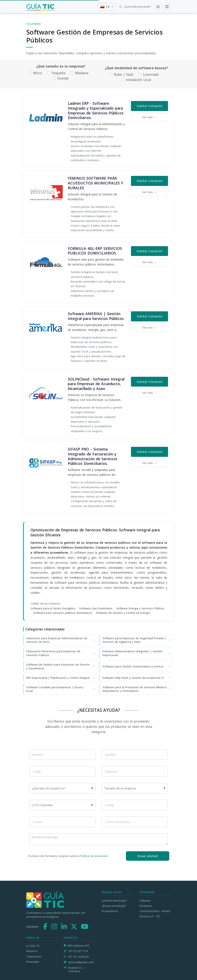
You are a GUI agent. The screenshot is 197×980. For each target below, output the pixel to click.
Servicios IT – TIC (150, 916)
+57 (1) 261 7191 (78, 951)
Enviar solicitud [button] (147, 856)
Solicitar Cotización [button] (149, 106)
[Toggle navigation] (167, 7)
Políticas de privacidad (94, 856)
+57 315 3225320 (78, 957)
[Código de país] (62, 805)
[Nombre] (62, 755)
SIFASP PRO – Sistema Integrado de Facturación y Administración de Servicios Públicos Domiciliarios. (93, 456)
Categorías (147, 892)
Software (145, 901)
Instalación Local (138, 80)
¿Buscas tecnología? (114, 906)
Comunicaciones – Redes (155, 911)
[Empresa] (135, 771)
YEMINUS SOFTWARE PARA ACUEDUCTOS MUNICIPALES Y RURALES (95, 183)
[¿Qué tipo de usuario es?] (62, 788)
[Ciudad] (62, 822)
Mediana (82, 73)
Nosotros (32, 951)
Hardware (146, 906)
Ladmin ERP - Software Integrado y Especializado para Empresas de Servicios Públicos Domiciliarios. (96, 110)
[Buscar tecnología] (135, 7)
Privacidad (33, 962)
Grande (63, 78)
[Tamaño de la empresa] (135, 788)
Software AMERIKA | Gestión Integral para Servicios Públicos (96, 316)
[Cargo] (62, 771)
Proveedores (110, 911)
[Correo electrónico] (135, 822)
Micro (38, 73)
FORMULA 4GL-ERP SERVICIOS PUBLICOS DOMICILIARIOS (95, 251)
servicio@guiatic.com (81, 962)
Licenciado (151, 75)
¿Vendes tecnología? (114, 901)
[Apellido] (135, 755)
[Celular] (135, 805)
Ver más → (149, 117)
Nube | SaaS (123, 75)
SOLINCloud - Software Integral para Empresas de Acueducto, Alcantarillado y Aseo (96, 384)
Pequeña (59, 73)
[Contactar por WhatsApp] (158, 7)
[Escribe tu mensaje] (99, 839)
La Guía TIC (33, 946)
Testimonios (34, 957)
